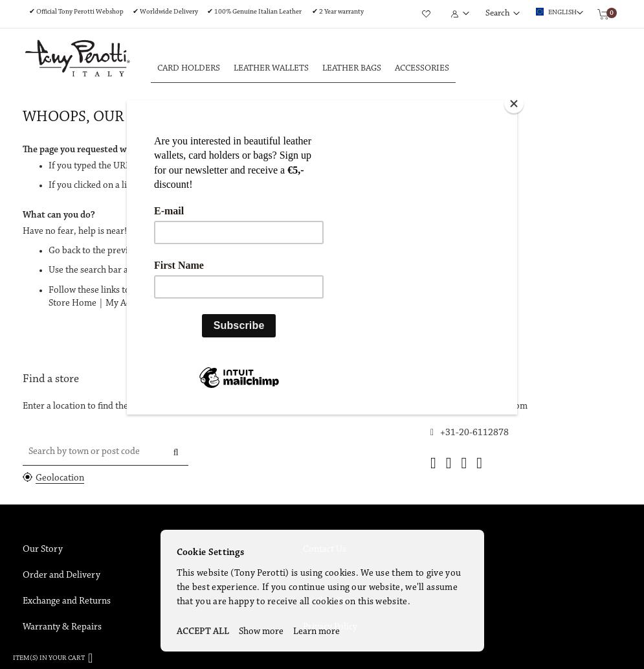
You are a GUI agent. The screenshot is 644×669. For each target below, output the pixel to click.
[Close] (514, 104)
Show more (261, 632)
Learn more (316, 632)
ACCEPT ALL (203, 632)
